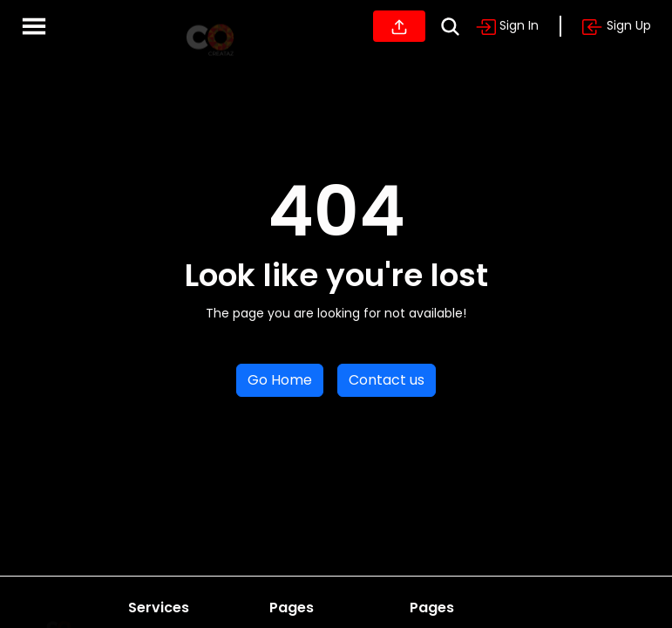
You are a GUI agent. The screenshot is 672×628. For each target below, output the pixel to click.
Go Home (280, 380)
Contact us (387, 380)
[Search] (450, 27)
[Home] (210, 26)
